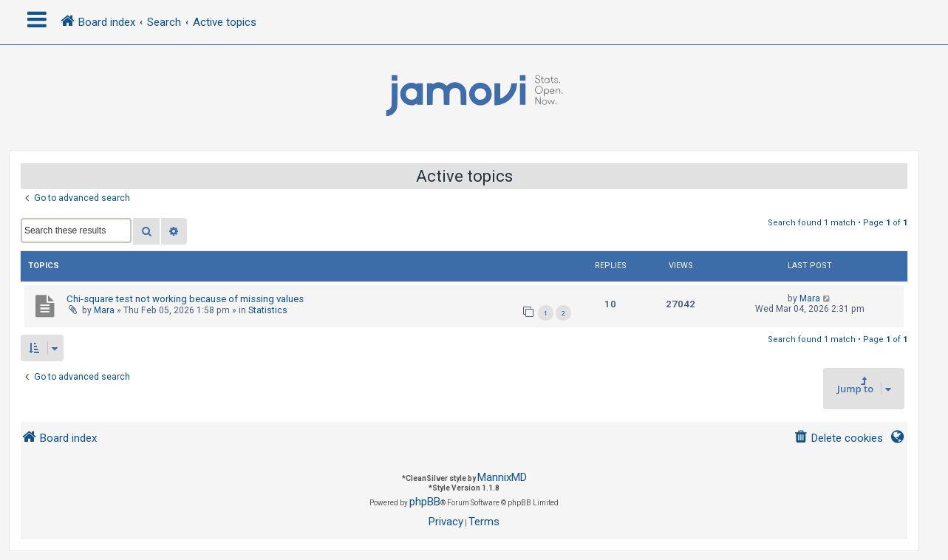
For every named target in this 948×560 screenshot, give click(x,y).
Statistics (268, 310)
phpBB (425, 502)
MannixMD (502, 477)
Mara (104, 310)
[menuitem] (838, 438)
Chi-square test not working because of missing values (185, 299)
